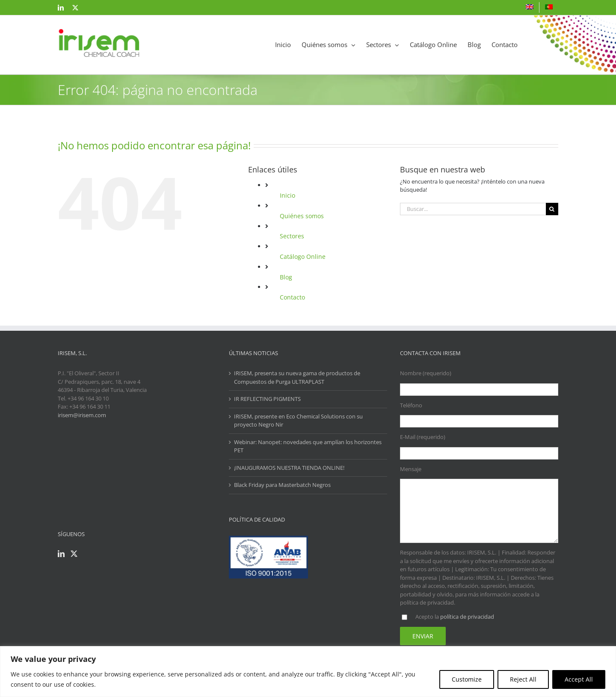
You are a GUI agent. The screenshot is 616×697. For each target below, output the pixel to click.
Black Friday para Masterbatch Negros (282, 485)
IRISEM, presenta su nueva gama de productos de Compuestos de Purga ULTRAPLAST (297, 377)
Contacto (292, 297)
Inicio (287, 195)
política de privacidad (467, 617)
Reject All (523, 679)
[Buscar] (552, 209)
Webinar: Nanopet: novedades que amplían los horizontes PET (308, 446)
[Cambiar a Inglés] (530, 7)
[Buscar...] (473, 209)
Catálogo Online (303, 257)
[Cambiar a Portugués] (549, 7)
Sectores (292, 236)
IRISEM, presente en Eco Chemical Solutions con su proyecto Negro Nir (298, 421)
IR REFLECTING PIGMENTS (267, 399)
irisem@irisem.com (82, 415)
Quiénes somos (302, 216)
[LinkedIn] (61, 554)
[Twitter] (74, 554)
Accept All (579, 679)
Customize (467, 679)
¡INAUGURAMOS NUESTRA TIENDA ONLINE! (289, 468)
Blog (286, 277)
